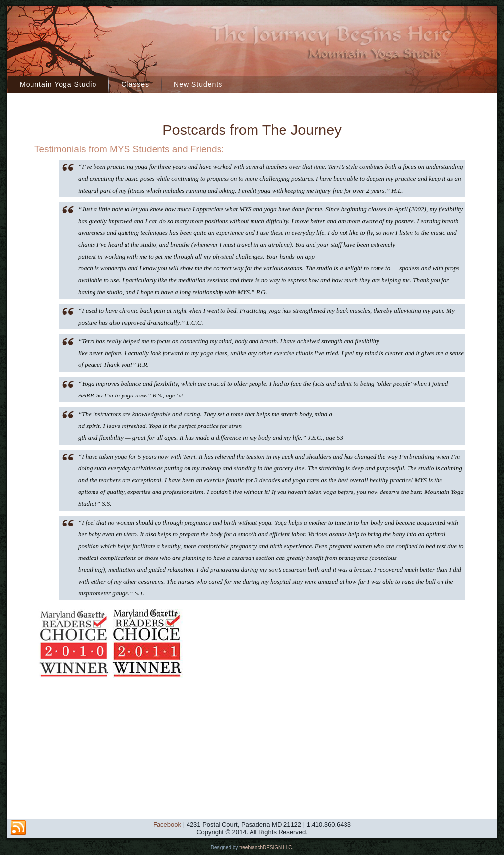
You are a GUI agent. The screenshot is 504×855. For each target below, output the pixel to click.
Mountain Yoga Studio (58, 84)
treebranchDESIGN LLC (266, 847)
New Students (198, 84)
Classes (135, 84)
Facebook (167, 825)
